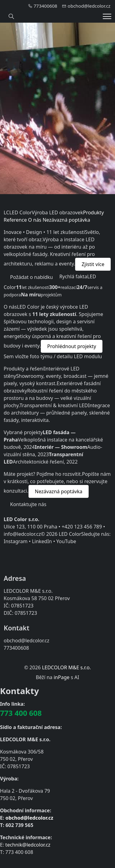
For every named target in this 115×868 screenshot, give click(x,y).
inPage (62, 677)
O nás (35, 220)
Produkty (94, 212)
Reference (15, 220)
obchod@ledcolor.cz (29, 818)
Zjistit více (93, 264)
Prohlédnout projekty (72, 346)
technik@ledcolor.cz (28, 845)
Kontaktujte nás (28, 504)
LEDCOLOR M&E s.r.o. (66, 667)
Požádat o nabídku (31, 277)
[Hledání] (11, 17)
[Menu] (107, 16)
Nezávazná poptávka (66, 220)
